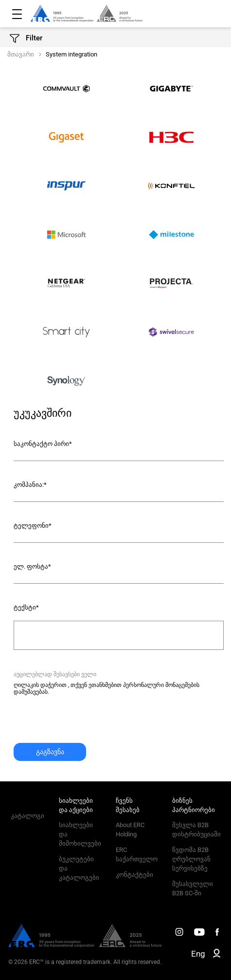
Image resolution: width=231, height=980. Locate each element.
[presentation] (88, 724)
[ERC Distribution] (85, 945)
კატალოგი (27, 816)
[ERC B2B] (217, 955)
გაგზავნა (50, 752)
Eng (198, 954)
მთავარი (21, 54)
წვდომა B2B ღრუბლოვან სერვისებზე (191, 859)
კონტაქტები (134, 875)
